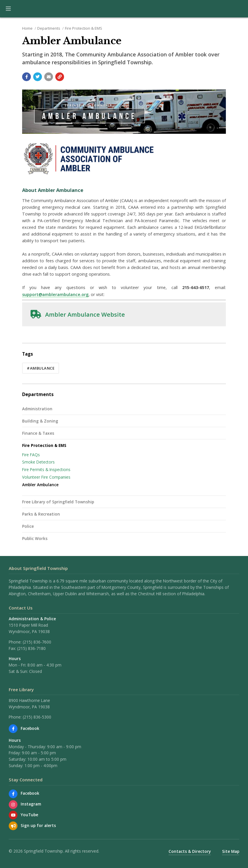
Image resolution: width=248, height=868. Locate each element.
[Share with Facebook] (26, 77)
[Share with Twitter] (38, 77)
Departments (49, 28)
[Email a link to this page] (49, 77)
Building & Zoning (40, 421)
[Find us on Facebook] (13, 729)
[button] (8, 9)
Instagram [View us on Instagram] (31, 804)
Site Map (231, 851)
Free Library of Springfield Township (58, 502)
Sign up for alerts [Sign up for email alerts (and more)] (38, 825)
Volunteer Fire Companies (46, 477)
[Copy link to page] (60, 77)
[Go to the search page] (239, 9)
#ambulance (41, 368)
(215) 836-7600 (37, 642)
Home (27, 28)
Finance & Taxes (38, 433)
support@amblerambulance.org (55, 294)
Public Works (35, 538)
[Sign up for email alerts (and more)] (13, 826)
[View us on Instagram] (13, 805)
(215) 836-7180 (31, 648)
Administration (37, 409)
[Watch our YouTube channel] (13, 815)
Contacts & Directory (190, 851)
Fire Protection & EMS (84, 28)
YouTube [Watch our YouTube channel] (29, 815)
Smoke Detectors (38, 462)
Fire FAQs (31, 455)
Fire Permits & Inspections (46, 469)
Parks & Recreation (41, 514)
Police (28, 526)
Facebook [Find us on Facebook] (30, 728)
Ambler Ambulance (40, 485)
